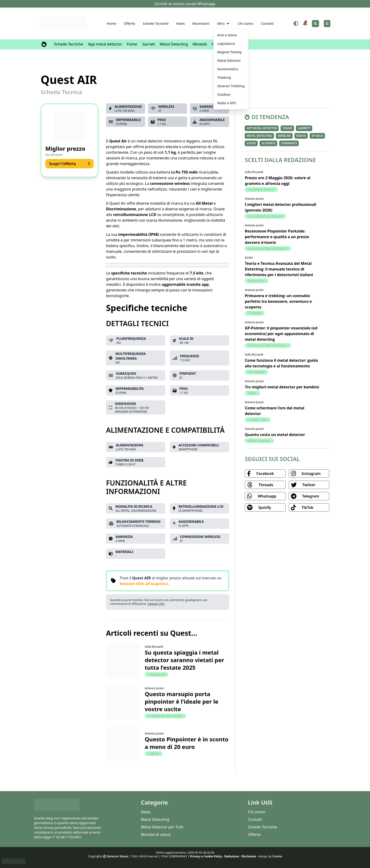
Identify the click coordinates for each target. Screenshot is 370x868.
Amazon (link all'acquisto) (144, 584)
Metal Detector (259, 441)
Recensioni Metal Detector (268, 248)
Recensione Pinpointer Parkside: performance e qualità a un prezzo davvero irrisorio (277, 237)
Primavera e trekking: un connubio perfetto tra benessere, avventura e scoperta (278, 301)
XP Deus (317, 136)
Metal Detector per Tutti (162, 827)
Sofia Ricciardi (154, 647)
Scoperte (268, 143)
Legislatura (156, 674)
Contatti (267, 23)
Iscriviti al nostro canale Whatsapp (185, 4)
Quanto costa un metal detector (275, 435)
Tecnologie (256, 372)
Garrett (149, 44)
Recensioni (201, 23)
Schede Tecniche (156, 23)
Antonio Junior (154, 688)
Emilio (249, 258)
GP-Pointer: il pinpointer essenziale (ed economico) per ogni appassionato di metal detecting (281, 334)
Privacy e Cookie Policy (206, 856)
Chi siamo (246, 23)
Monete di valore (156, 835)
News (181, 23)
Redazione (232, 856)
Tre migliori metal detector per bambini (282, 387)
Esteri (251, 143)
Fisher (132, 44)
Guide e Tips (258, 420)
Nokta (301, 136)
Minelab (200, 44)
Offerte (130, 23)
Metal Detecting (174, 44)
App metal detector (105, 44)
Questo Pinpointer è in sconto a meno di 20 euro (187, 743)
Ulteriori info (156, 604)
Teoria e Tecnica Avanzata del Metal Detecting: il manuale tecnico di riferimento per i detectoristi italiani (279, 269)
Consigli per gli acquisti (165, 716)
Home (111, 23)
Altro (221, 23)
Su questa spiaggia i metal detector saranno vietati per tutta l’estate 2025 (184, 660)
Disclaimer (249, 856)
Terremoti (289, 143)
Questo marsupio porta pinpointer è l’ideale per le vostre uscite (181, 701)
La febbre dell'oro (261, 189)
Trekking (255, 313)
